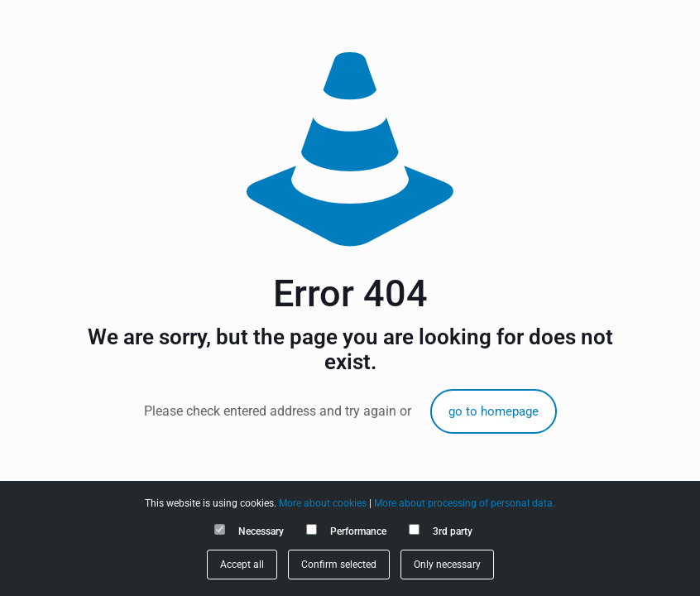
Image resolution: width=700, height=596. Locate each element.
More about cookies (323, 503)
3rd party (453, 531)
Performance (358, 531)
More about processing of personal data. (465, 503)
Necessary (261, 531)
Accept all (242, 565)
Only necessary (447, 565)
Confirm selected (339, 565)
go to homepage (494, 411)
